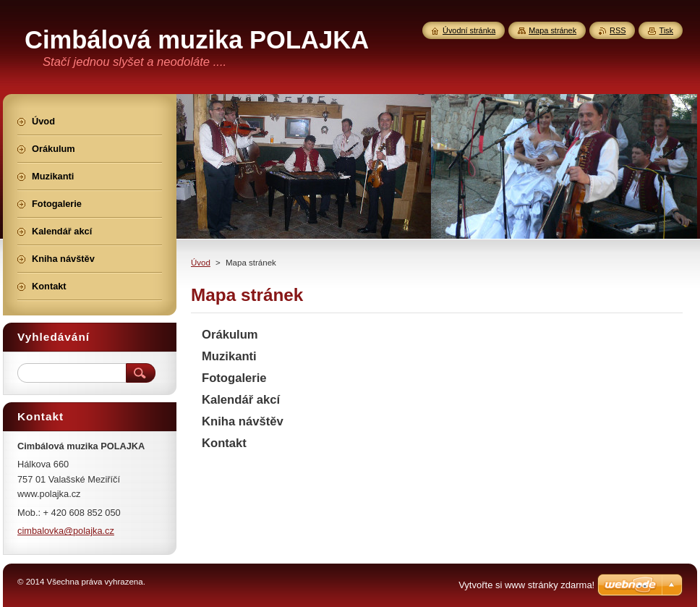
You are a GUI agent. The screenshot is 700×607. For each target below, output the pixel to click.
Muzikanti (229, 356)
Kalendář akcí (241, 400)
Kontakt (224, 443)
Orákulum (230, 335)
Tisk (666, 30)
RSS (618, 30)
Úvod (201, 263)
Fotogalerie (234, 378)
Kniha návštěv (243, 421)
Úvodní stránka (469, 30)
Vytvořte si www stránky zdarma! (526, 585)
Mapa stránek (552, 30)
